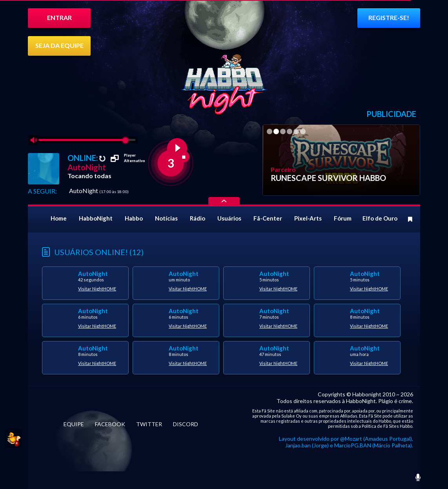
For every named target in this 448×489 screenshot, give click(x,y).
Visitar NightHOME (97, 289)
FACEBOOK (110, 424)
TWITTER (149, 424)
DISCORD (186, 424)
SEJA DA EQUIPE (59, 45)
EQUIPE (74, 424)
